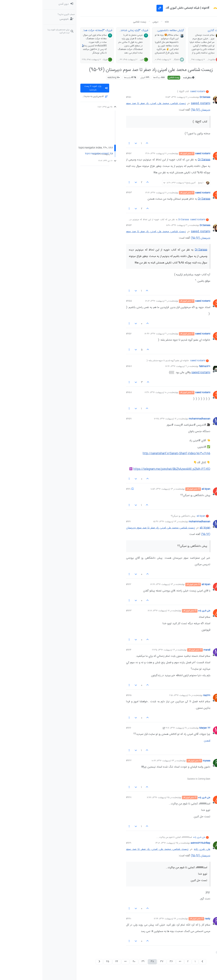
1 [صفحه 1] (153, 962)
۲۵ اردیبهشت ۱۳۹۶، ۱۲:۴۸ (116, 798)
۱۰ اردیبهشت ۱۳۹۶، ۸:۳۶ (113, 393)
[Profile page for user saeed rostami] (175, 156)
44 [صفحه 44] (74, 962)
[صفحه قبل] (160, 962)
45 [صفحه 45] (65, 962)
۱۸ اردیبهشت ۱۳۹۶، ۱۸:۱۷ (116, 611)
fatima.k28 (162, 366)
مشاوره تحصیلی (166, 60)
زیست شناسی (131, 78)
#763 (86, 611)
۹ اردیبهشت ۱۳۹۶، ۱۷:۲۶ (134, 366)
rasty (165, 919)
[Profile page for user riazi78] (175, 698)
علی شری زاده (162, 611)
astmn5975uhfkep (158, 843)
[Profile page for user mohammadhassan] (175, 421)
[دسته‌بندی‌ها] (200, 4)
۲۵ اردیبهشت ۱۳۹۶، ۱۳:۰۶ (124, 843)
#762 (86, 584)
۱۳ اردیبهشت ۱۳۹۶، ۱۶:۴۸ (119, 584)
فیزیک (99, 60)
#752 (86, 154)
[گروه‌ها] (200, 45)
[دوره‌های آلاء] (200, 38)
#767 (86, 761)
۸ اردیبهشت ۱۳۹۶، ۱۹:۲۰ (113, 154)
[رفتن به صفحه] (138, 962)
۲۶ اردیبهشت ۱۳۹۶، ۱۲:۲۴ (123, 919)
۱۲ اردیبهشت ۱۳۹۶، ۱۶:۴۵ (123, 419)
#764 (86, 650)
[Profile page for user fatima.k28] (175, 369)
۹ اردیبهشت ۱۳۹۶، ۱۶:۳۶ (113, 334)
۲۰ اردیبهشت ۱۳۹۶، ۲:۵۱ (138, 695)
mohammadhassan (157, 419)
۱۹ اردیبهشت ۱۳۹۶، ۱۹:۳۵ (121, 650)
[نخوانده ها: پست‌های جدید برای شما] (200, 11)
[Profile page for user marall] (175, 652)
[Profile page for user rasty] (175, 921)
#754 (87, 225)
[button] (200, 52)
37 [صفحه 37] (119, 962)
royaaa (164, 761)
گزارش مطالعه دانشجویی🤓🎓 (125, 30)
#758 (87, 393)
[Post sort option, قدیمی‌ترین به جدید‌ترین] (52, 96)
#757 (87, 366)
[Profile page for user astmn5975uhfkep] (175, 845)
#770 (86, 919)
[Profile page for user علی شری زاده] (175, 613)
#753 (87, 193)
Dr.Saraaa (163, 97)
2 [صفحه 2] (146, 962)
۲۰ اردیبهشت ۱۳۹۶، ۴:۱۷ (134, 728)
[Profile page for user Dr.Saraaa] (175, 100)
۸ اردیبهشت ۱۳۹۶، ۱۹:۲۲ (113, 193)
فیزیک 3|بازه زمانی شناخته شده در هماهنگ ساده (79, 30)
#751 (86, 97)
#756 (86, 334)
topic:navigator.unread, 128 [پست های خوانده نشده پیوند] (57, 154)
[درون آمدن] (17, 4)
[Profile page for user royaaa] (175, 763)
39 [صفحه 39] (101, 962)
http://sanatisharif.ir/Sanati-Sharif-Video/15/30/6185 (134, 454)
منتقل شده (146, 78)
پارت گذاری (171, 30)
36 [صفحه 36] (129, 962)
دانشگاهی (133, 60)
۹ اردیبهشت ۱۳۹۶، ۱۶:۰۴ (113, 301)
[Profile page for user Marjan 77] (175, 730)
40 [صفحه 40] (92, 962)
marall (164, 650)
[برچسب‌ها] (200, 24)
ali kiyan (164, 489)
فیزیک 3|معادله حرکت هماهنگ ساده (50, 30)
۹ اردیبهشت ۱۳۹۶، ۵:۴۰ (134, 225)
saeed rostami (155, 92)
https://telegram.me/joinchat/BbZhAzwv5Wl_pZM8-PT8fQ (129, 469)
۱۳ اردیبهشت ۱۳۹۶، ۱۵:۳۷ (122, 522)
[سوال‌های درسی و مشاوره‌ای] (200, 31)
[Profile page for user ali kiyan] (175, 491)
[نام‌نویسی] (17, 19)
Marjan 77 (162, 728)
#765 (86, 695)
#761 (86, 522)
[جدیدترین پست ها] (200, 18)
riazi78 (164, 695)
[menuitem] (17, 4)
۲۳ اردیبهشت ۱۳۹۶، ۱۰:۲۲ (120, 761)
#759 (86, 419)
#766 (86, 728)
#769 (86, 843)
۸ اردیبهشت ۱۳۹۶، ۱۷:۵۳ (134, 97)
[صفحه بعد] (57, 962)
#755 (87, 301)
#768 (86, 797)
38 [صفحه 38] (110, 962)
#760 (86, 489)
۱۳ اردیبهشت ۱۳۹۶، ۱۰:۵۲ (119, 489)
